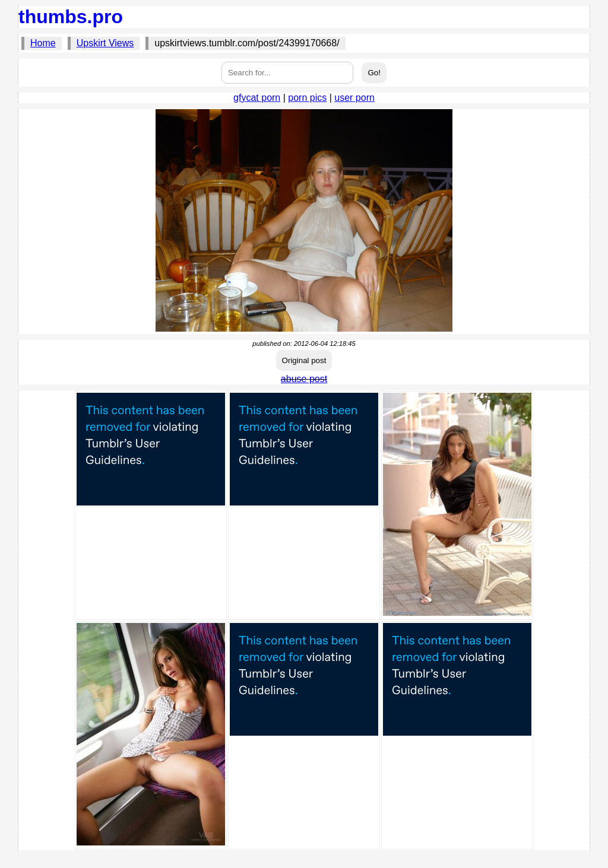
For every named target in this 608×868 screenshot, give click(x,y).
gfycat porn (257, 98)
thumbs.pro (71, 17)
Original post (304, 360)
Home (43, 43)
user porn (354, 98)
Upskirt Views (105, 43)
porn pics (307, 98)
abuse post (304, 379)
